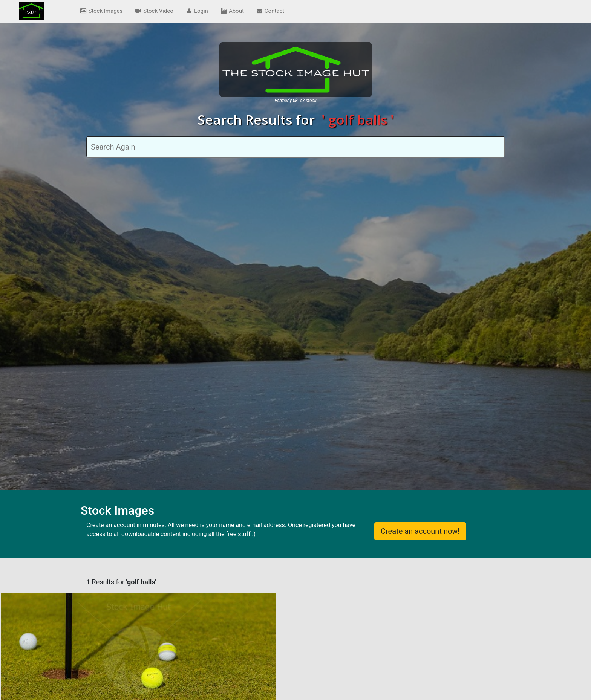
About (232, 11)
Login (197, 11)
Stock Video (154, 11)
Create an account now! (420, 531)
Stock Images (101, 11)
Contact (270, 11)
